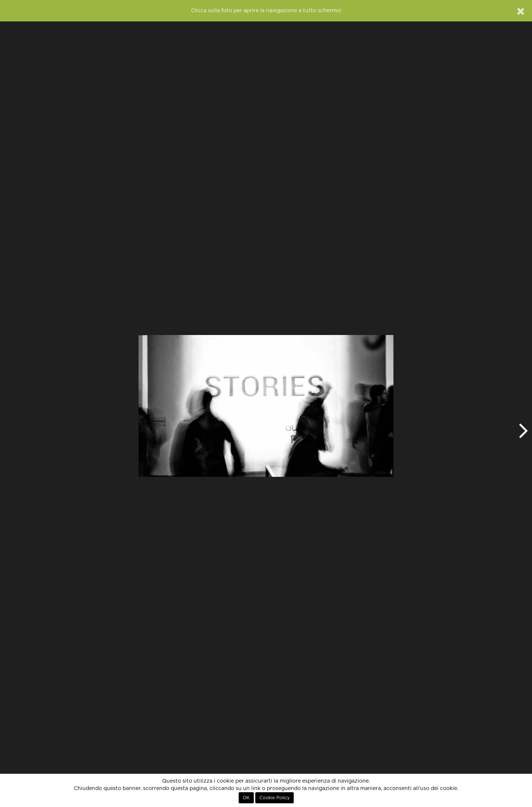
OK (246, 798)
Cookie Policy (274, 798)
